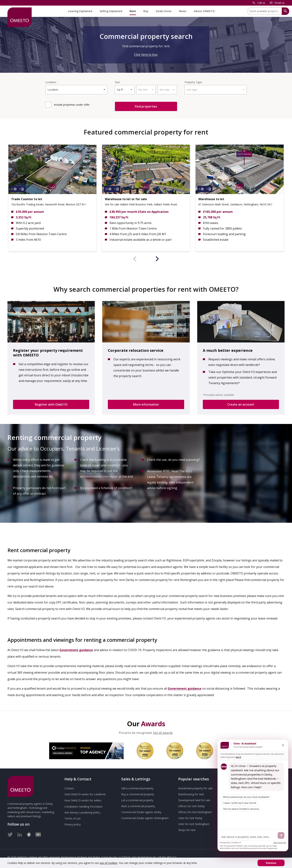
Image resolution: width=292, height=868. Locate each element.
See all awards (163, 733)
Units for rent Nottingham (194, 824)
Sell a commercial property (137, 788)
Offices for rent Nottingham (195, 812)
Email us (280, 3)
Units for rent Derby (190, 818)
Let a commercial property (137, 800)
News (183, 11)
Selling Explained (111, 11)
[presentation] (135, 259)
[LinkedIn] (20, 834)
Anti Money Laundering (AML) (82, 812)
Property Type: (193, 82)
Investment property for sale (195, 788)
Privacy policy (73, 824)
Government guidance (76, 650)
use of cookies (108, 863)
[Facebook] (29, 834)
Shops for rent (187, 830)
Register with (51, 404)
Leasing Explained (80, 11)
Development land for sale (194, 800)
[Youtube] (38, 834)
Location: (51, 82)
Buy (146, 11)
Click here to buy (146, 55)
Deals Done (164, 11)
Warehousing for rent (191, 794)
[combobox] (76, 90)
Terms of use (73, 818)
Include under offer (72, 105)
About (204, 11)
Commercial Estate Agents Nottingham (145, 818)
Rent (133, 11)
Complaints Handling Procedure (83, 807)
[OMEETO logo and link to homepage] (20, 17)
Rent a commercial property (138, 806)
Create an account (241, 404)
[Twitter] (10, 834)
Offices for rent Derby (191, 806)
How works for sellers (83, 800)
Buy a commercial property (138, 794)
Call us (261, 3)
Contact (69, 788)
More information (146, 404)
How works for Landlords (85, 794)
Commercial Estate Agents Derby (141, 812)
